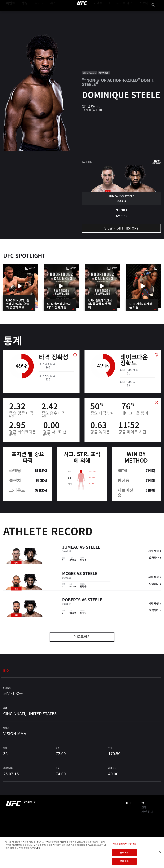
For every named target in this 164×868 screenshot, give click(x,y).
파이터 (36, 13)
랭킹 (22, 13)
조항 (144, 807)
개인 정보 (147, 812)
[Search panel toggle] (153, 13)
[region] (82, 852)
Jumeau (71, 547)
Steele (93, 547)
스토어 (145, 13)
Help (128, 803)
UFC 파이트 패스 (125, 13)
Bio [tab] (6, 670)
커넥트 (106, 13)
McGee (69, 574)
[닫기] (160, 852)
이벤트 (10, 13)
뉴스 (49, 13)
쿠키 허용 (124, 861)
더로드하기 (82, 637)
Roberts (71, 600)
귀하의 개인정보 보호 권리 (124, 844)
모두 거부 (124, 853)
